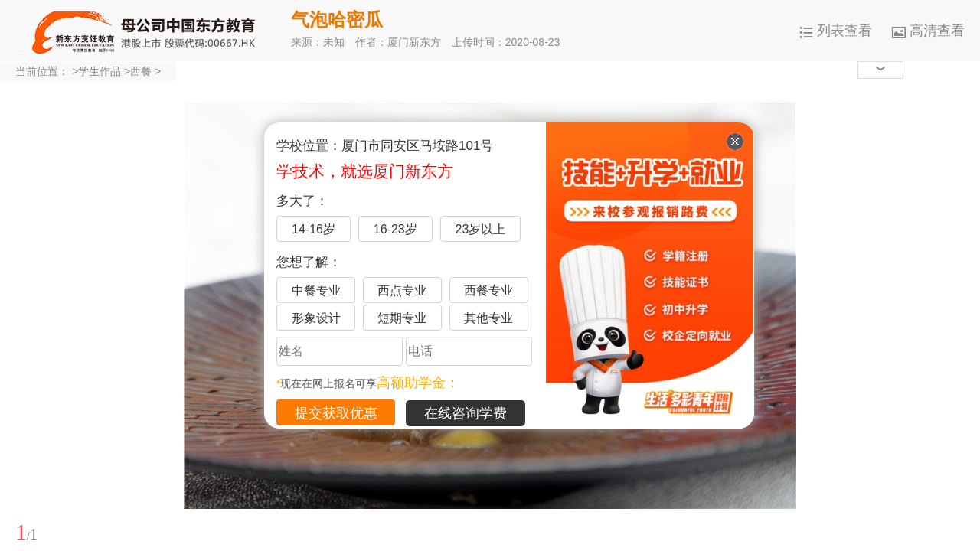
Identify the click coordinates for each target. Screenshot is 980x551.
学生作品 (100, 71)
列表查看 (836, 31)
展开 (959, 461)
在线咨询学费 (465, 413)
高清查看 (928, 31)
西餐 (141, 71)
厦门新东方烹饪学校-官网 (145, 31)
